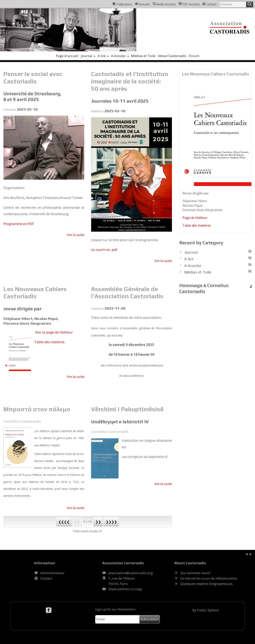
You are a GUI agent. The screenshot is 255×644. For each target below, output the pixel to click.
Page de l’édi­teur (195, 218)
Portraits (142, 4)
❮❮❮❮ (64, 522)
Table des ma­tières (49, 342)
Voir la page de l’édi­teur (54, 332)
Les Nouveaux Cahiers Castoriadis (35, 293)
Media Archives (164, 4)
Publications (122, 4)
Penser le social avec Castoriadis (33, 77)
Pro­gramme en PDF (19, 224)
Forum (194, 56)
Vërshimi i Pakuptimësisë (127, 409)
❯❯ (98, 522)
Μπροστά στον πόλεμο (37, 409)
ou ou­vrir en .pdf (104, 250)
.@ (130, 573)
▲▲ (249, 554)
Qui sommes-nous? (195, 573)
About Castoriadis (172, 56)
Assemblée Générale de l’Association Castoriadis (127, 293)
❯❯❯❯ (111, 522)
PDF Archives (189, 4)
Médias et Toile (143, 56)
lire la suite (76, 235)
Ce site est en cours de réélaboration (209, 578)
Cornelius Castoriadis (22, 421)
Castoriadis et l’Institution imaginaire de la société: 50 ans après (130, 81)
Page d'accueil (67, 56)
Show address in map (125, 589)
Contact (209, 4)
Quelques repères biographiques (206, 584)
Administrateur (52, 573)
